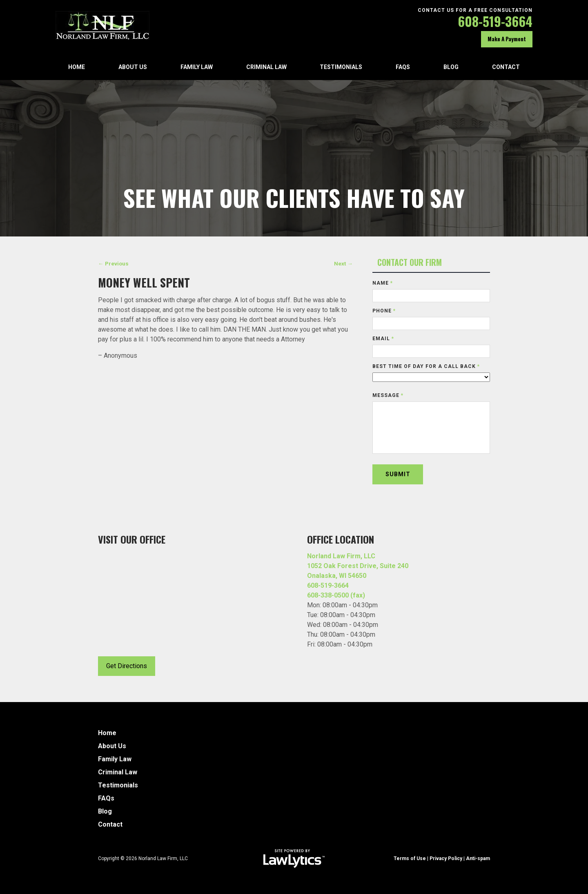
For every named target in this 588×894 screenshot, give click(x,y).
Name (383, 283)
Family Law (197, 67)
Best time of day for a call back (426, 366)
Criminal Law (266, 67)
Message (388, 395)
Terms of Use (410, 858)
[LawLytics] (294, 858)
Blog (451, 67)
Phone (384, 311)
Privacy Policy (446, 858)
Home (77, 67)
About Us (133, 67)
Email (383, 339)
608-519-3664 (495, 21)
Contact (506, 67)
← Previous (113, 263)
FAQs (403, 67)
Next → (343, 263)
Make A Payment (507, 39)
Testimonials (341, 67)
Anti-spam (478, 858)
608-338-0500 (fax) (336, 595)
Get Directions (127, 666)
